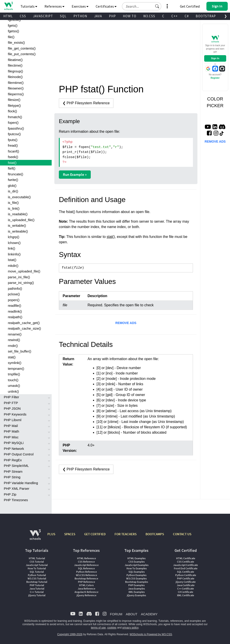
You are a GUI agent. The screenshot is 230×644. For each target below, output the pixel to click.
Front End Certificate (186, 568)
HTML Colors (86, 585)
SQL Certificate (186, 572)
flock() (12, 111)
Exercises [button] (80, 6)
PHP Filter (11, 397)
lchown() (14, 243)
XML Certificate (186, 595)
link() (12, 248)
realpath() (15, 317)
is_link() (14, 208)
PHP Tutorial (37, 585)
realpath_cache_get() (24, 323)
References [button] (54, 6)
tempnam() (16, 369)
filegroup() (15, 71)
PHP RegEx (13, 460)
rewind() (14, 340)
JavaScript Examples (137, 565)
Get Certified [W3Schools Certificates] (190, 6)
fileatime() (15, 60)
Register (215, 78)
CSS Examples (137, 562)
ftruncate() (15, 174)
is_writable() (17, 225)
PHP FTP (11, 403)
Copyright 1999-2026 (70, 634)
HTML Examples (136, 558)
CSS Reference (86, 562)
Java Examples (136, 589)
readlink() (15, 311)
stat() (12, 357)
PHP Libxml (13, 420)
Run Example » (75, 174)
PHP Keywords (15, 414)
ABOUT (132, 614)
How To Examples (137, 568)
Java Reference (86, 589)
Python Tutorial (37, 575)
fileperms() (16, 94)
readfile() (14, 306)
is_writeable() (18, 231)
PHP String (12, 477)
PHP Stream (13, 471)
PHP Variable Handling (21, 483)
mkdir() (13, 266)
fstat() (12, 163)
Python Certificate (186, 575)
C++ (175, 16)
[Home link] (8, 6)
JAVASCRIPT (43, 16)
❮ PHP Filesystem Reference (86, 103)
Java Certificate (186, 585)
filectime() (15, 65)
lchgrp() (14, 237)
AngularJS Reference (86, 592)
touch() (13, 380)
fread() (13, 145)
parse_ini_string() (21, 283)
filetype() (14, 106)
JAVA (98, 16)
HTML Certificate (186, 558)
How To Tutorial (37, 568)
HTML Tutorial (37, 558)
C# (187, 16)
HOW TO (130, 16)
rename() (15, 334)
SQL (63, 16)
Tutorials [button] (29, 6)
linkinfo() (14, 254)
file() (11, 37)
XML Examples (137, 592)
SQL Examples (137, 572)
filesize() (14, 100)
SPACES (70, 534)
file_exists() (16, 42)
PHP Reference (86, 582)
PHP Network (14, 449)
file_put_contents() (22, 54)
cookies (112, 628)
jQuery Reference (86, 595)
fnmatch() (15, 117)
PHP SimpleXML (16, 466)
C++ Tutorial (37, 592)
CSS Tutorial (37, 562)
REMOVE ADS (126, 323)
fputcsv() (14, 134)
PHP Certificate (186, 578)
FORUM (116, 614)
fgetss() (13, 31)
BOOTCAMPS (155, 534)
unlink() (13, 391)
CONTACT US (182, 534)
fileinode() (15, 77)
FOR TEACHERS (126, 534)
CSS (23, 16)
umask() (14, 386)
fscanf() (13, 151)
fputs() (13, 140)
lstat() (12, 260)
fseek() (13, 157)
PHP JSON (12, 408)
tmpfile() (14, 374)
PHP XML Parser (17, 488)
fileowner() (16, 88)
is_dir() (13, 191)
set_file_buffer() (20, 351)
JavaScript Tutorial (37, 565)
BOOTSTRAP (206, 16)
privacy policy (130, 628)
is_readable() (18, 214)
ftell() (12, 168)
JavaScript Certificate (186, 565)
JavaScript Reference (86, 565)
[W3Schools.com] (35, 537)
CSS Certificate (186, 562)
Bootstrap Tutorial (37, 582)
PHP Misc (11, 437)
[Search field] (142, 6)
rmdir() (13, 346)
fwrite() (13, 180)
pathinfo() (15, 288)
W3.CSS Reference (86, 575)
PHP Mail (11, 426)
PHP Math (11, 431)
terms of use (98, 628)
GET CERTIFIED (95, 534)
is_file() (13, 203)
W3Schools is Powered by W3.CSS (151, 634)
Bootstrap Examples (137, 582)
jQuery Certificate (186, 582)
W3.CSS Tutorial (37, 578)
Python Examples (136, 575)
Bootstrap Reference (86, 578)
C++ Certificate (186, 589)
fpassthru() (16, 128)
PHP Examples (136, 585)
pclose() (14, 294)
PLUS (51, 534)
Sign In (215, 58)
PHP (112, 16)
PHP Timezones (16, 500)
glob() (12, 186)
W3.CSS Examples (136, 578)
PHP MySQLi (14, 443)
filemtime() (16, 83)
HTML (8, 16)
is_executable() (19, 197)
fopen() (13, 123)
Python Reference (86, 572)
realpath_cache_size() (24, 328)
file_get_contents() (22, 48)
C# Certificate (186, 592)
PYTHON (80, 16)
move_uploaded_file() (24, 271)
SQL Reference (86, 568)
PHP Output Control (19, 454)
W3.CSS (149, 16)
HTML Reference (86, 558)
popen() (14, 300)
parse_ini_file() (19, 277)
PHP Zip (10, 494)
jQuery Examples (136, 595)
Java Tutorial (37, 589)
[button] (157, 6)
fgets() (13, 25)
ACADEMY (149, 614)
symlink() (15, 363)
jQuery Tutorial (37, 595)
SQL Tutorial (37, 572)
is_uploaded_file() (21, 220)
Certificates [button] (106, 6)
